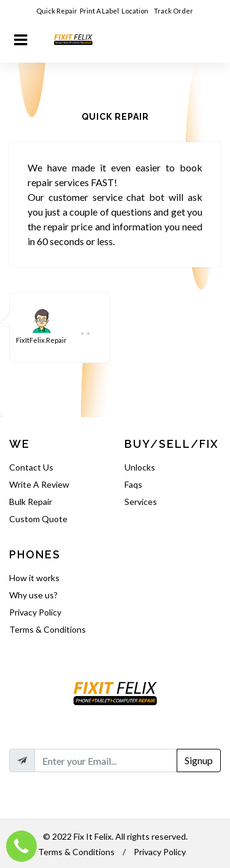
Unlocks (140, 467)
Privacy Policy (35, 612)
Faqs (133, 484)
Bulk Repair (31, 502)
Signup (199, 760)
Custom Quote (38, 519)
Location (136, 11)
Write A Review (39, 484)
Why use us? (33, 595)
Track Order (174, 11)
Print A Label (99, 11)
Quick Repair (57, 11)
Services (141, 502)
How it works (34, 578)
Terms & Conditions (48, 629)
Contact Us (31, 467)
